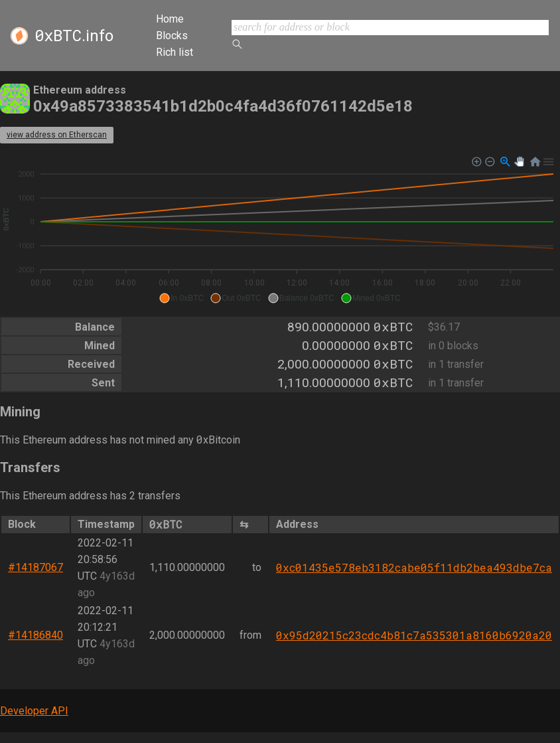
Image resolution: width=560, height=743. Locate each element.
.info (74, 36)
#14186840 (35, 635)
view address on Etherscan (57, 135)
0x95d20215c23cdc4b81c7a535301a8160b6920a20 (414, 635)
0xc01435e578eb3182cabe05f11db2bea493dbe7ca (414, 567)
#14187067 (35, 567)
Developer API (34, 711)
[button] (181, 298)
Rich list (175, 52)
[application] (280, 230)
